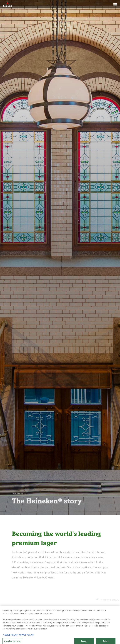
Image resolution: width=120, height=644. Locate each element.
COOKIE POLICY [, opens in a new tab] (10, 638)
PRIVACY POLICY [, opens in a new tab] (26, 638)
